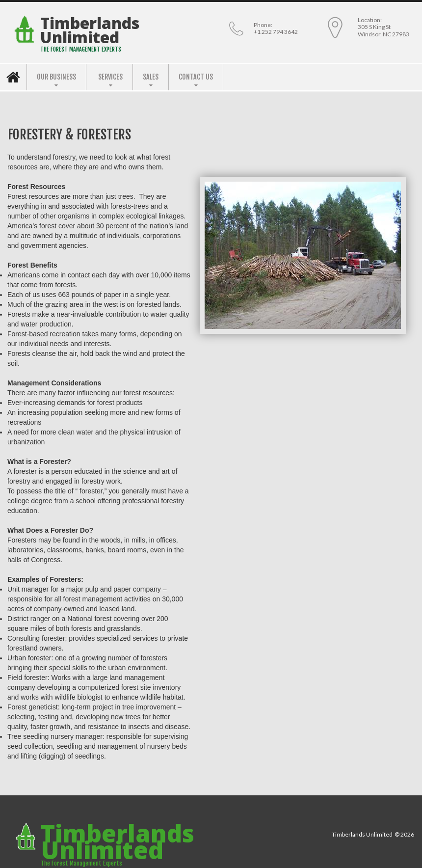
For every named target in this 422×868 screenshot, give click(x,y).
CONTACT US (196, 77)
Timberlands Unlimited (90, 30)
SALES (151, 77)
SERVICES (110, 77)
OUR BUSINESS (56, 77)
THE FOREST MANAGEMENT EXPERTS (81, 49)
